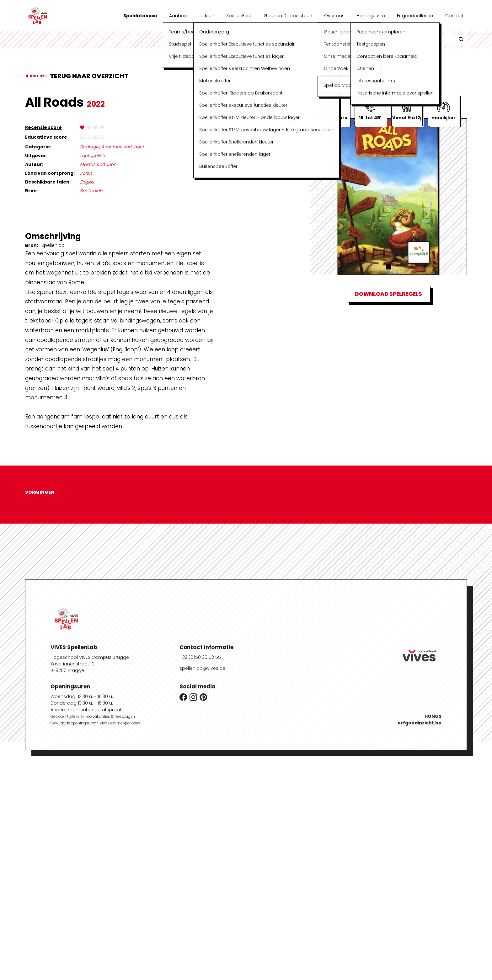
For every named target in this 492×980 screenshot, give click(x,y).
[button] (389, 267)
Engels (87, 182)
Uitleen (207, 16)
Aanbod (178, 16)
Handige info (371, 16)
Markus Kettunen (98, 164)
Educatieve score (46, 137)
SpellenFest (239, 16)
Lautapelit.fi (92, 156)
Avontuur (111, 147)
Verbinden (134, 147)
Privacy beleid (41, 749)
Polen (86, 173)
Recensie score (43, 127)
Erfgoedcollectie (415, 16)
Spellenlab (91, 191)
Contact (455, 16)
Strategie (90, 147)
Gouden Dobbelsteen (288, 16)
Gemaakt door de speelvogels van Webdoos (416, 749)
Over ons (334, 16)
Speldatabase (140, 16)
